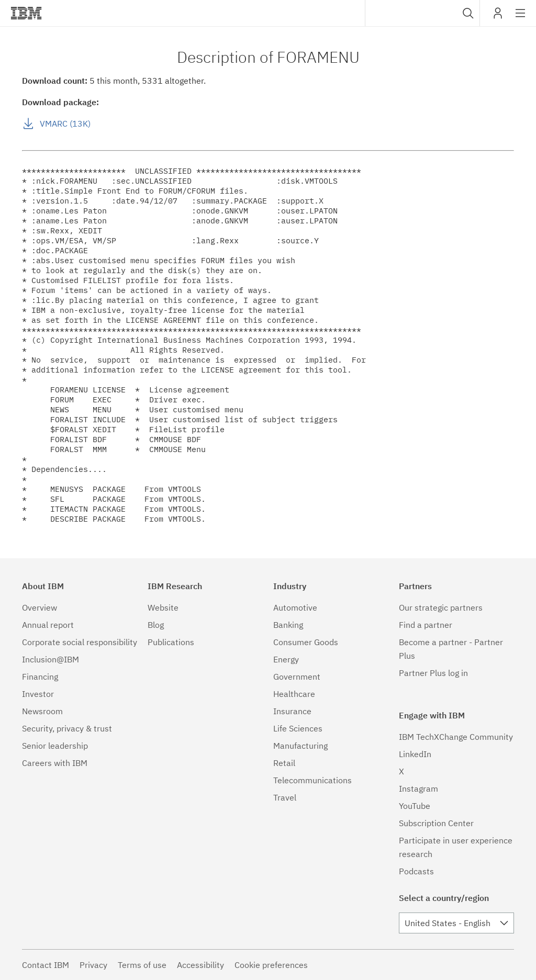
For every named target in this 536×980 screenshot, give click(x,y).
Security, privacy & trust (67, 728)
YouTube (415, 806)
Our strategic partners (441, 607)
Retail (284, 763)
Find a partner (426, 625)
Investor (38, 694)
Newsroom (42, 711)
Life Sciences (298, 728)
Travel (285, 797)
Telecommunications (312, 780)
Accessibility (200, 965)
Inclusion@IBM (51, 659)
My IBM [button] (498, 17)
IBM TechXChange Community (456, 737)
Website (163, 607)
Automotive (295, 607)
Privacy (93, 965)
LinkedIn (415, 754)
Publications (171, 642)
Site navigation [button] (521, 18)
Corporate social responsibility (80, 642)
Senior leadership (55, 746)
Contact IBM (46, 965)
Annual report (48, 625)
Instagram (418, 788)
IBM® (26, 13)
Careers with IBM (55, 763)
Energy (286, 659)
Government (297, 677)
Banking (288, 625)
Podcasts (416, 871)
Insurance (292, 711)
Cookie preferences (271, 965)
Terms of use (142, 965)
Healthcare (294, 694)
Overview (40, 607)
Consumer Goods (306, 642)
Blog (156, 625)
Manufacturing (300, 746)
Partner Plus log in (433, 673)
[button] (468, 13)
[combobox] (422, 13)
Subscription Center (436, 823)
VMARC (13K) (65, 123)
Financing (40, 677)
